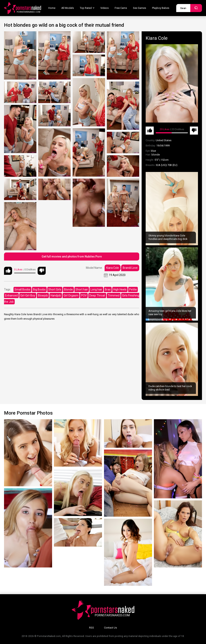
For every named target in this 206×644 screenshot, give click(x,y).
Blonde (68, 289)
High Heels (120, 289)
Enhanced (11, 295)
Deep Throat (97, 295)
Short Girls (55, 289)
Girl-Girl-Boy (28, 295)
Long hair (96, 289)
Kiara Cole (113, 268)
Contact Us (110, 628)
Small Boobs (22, 289)
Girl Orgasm (71, 295)
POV (84, 295)
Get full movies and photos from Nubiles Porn (72, 257)
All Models (68, 8)
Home (52, 8)
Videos (105, 8)
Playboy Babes (161, 8)
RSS (92, 628)
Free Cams (121, 8)
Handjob (56, 295)
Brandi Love (130, 268)
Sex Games (140, 8)
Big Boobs (39, 289)
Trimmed (114, 295)
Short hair (82, 289)
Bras (108, 289)
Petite (133, 289)
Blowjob (43, 295)
